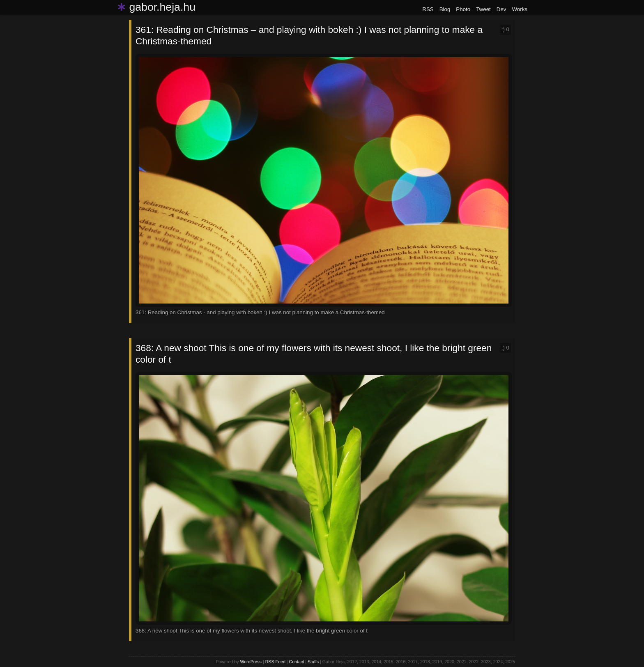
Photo (463, 9)
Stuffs (313, 662)
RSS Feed (275, 662)
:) (505, 29)
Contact (297, 662)
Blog (445, 9)
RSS (428, 9)
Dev (501, 9)
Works (520, 9)
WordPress (251, 662)
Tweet (483, 9)
